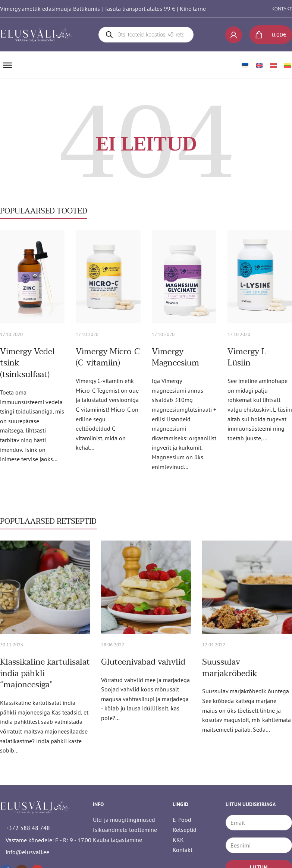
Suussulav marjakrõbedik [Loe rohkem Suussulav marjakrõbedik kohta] (230, 668)
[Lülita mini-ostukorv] (268, 35)
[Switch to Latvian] (273, 65)
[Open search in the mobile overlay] (146, 35)
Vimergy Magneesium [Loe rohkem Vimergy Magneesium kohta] (175, 357)
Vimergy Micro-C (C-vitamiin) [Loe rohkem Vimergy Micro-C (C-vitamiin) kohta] (108, 357)
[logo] (37, 35)
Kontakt (183, 850)
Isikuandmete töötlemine (125, 830)
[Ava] (7, 65)
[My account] (234, 35)
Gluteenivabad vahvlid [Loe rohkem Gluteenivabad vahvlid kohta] (143, 662)
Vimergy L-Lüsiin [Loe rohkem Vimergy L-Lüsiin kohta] (248, 357)
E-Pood (182, 820)
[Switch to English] (259, 65)
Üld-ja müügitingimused (124, 820)
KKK (178, 840)
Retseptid (185, 830)
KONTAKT (282, 9)
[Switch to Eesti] (245, 65)
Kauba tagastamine (117, 840)
